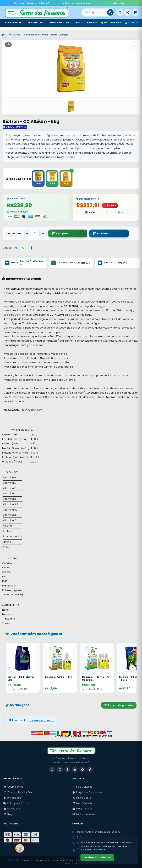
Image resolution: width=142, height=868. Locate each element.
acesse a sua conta (41, 720)
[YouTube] (75, 770)
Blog (8, 814)
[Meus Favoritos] (120, 12)
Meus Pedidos (82, 809)
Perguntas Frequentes (87, 792)
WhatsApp (112, 3)
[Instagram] (60, 770)
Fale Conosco (82, 787)
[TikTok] (90, 770)
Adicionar (86, 234)
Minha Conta (82, 798)
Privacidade (12, 798)
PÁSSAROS (14, 34)
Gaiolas (92, 22)
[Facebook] (67, 770)
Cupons (132, 22)
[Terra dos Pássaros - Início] (36, 12)
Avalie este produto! (119, 705)
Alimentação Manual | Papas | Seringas (46, 34)
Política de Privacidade (93, 850)
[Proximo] (133, 669)
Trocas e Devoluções (18, 792)
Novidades (12, 809)
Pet (79, 22)
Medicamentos (60, 22)
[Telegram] (82, 770)
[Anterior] (9, 669)
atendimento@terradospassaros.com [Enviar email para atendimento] (96, 832)
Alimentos (36, 22)
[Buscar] (110, 12)
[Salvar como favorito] (133, 46)
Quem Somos (13, 787)
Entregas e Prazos (16, 803)
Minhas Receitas (84, 814)
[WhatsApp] (52, 770)
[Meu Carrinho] (135, 12)
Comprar (60, 234)
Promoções (111, 22)
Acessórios (14, 22)
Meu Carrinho (82, 803)
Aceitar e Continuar (97, 857)
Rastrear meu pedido (83, 3)
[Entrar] (128, 12)
